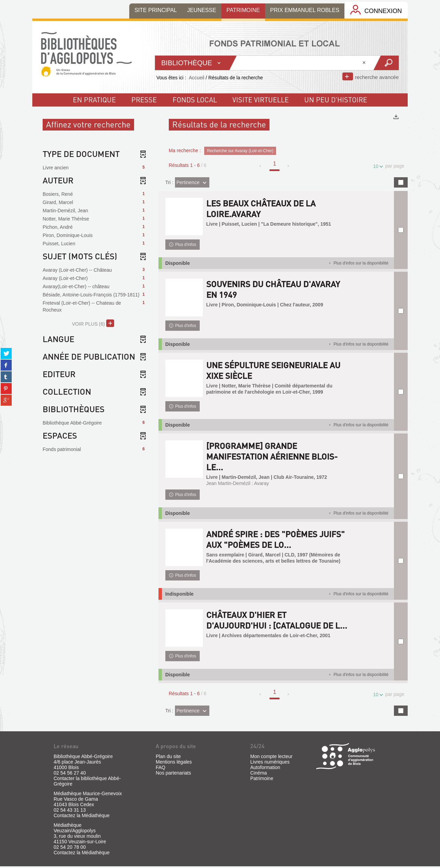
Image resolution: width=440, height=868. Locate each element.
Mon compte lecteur (271, 758)
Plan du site (168, 758)
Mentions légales (174, 764)
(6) (93, 323)
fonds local (195, 100)
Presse (144, 100)
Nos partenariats (173, 775)
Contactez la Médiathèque (82, 817)
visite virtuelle (261, 100)
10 (377, 166)
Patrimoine (262, 780)
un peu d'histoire (336, 100)
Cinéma (258, 775)
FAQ (161, 769)
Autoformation (265, 769)
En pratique (94, 100)
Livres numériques (270, 764)
